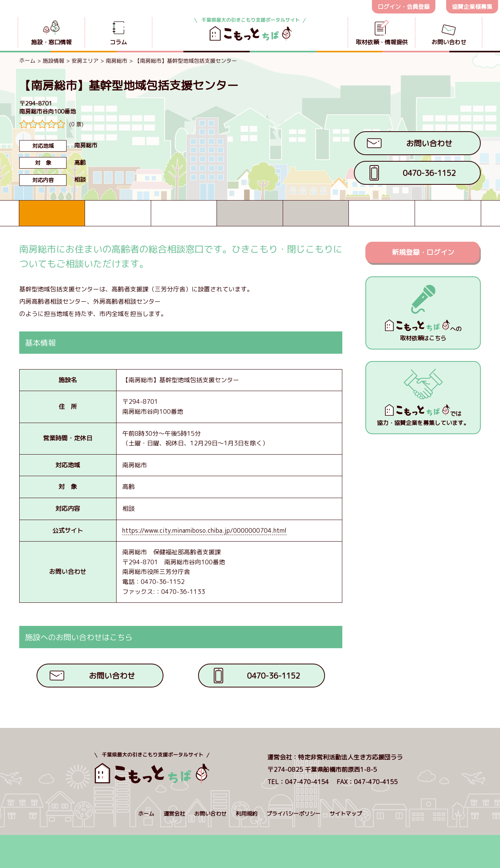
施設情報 (53, 61)
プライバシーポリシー (293, 814)
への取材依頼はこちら (423, 331)
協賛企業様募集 (472, 7)
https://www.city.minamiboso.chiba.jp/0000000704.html (204, 530)
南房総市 (117, 61)
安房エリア (85, 61)
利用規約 (247, 814)
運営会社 (174, 814)
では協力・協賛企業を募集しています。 (423, 416)
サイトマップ (346, 814)
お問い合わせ (210, 814)
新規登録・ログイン (423, 252)
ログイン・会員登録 (404, 7)
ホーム (27, 60)
